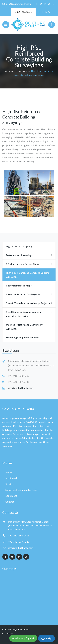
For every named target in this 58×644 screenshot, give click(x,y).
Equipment (11, 496)
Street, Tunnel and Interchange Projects (28, 303)
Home (9, 71)
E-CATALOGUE (23, 12)
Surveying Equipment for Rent (22, 337)
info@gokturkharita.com (21, 388)
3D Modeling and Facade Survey (23, 264)
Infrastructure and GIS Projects (23, 294)
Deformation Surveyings (19, 255)
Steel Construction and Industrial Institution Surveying (24, 314)
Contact (10, 502)
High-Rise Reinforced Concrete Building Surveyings (28, 275)
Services (22, 71)
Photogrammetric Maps (19, 286)
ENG (47, 12)
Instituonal (11, 478)
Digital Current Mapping (19, 246)
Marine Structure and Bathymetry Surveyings (24, 327)
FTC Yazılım (8, 633)
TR (39, 12)
